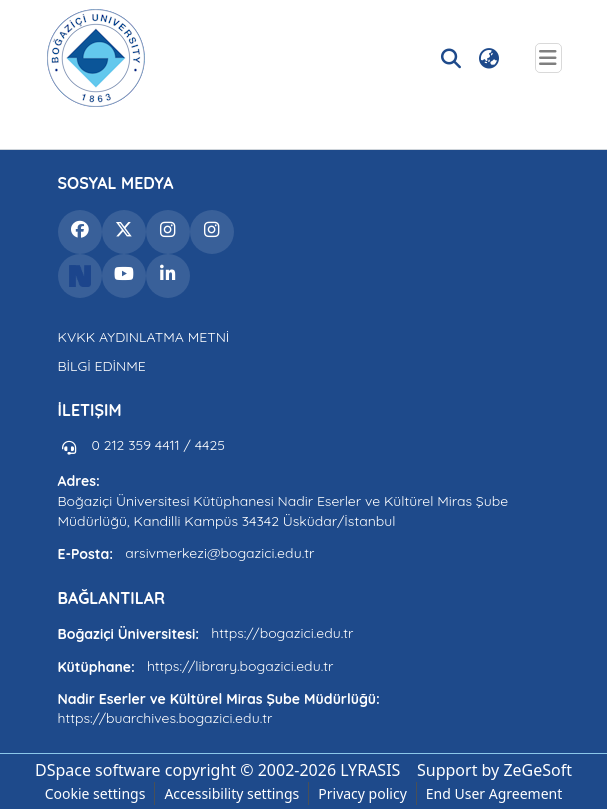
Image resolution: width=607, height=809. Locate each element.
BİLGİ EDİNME (102, 366)
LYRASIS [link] (370, 770)
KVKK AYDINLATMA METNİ (144, 337)
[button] (96, 58)
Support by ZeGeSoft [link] (494, 770)
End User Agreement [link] (494, 793)
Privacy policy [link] (362, 793)
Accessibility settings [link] (231, 793)
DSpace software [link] (98, 770)
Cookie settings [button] (95, 793)
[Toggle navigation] (548, 58)
